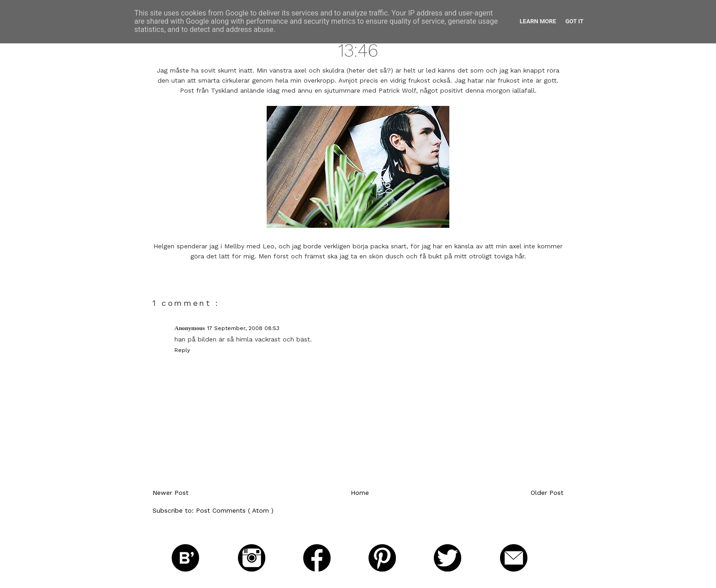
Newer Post (171, 493)
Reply (182, 350)
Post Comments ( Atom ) (235, 510)
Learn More (538, 21)
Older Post (547, 493)
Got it (574, 21)
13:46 (358, 50)
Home (360, 493)
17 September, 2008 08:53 (243, 328)
